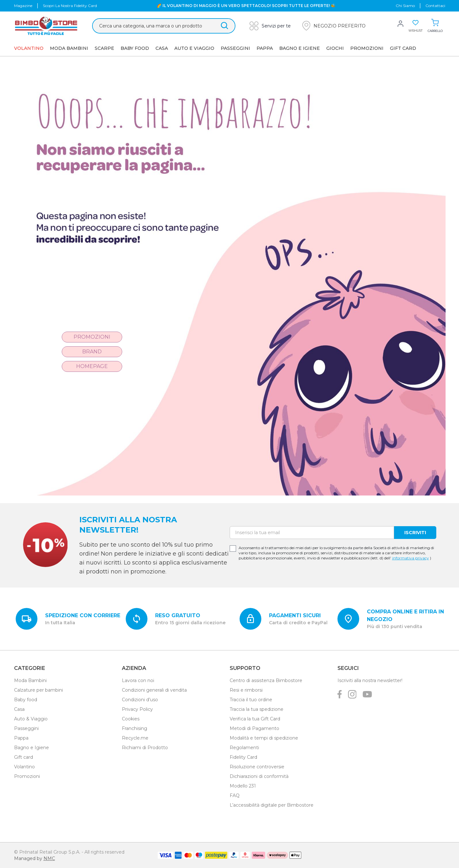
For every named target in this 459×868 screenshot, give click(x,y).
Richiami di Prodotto (145, 748)
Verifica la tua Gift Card (255, 719)
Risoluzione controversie (257, 767)
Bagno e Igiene (300, 48)
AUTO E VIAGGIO (194, 48)
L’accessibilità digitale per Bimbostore (272, 805)
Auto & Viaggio (31, 719)
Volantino (24, 767)
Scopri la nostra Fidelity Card (70, 6)
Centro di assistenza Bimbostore (266, 680)
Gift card (24, 757)
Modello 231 (243, 786)
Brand (92, 352)
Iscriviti (415, 533)
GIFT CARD (403, 48)
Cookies (131, 719)
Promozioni (367, 48)
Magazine (23, 6)
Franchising (135, 728)
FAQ (235, 795)
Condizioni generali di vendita (154, 690)
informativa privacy (411, 558)
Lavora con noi (138, 680)
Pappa (265, 48)
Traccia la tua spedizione (257, 709)
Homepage (92, 366)
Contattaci (435, 6)
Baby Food (135, 48)
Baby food (26, 700)
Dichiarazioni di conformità (259, 776)
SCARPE (104, 48)
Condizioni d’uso (140, 700)
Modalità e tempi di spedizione (264, 738)
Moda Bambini (69, 48)
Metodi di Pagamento (254, 728)
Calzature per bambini (39, 690)
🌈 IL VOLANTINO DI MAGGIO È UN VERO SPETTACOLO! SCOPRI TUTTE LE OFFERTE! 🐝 (246, 6)
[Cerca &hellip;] (164, 26)
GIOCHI (335, 48)
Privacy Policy (137, 709)
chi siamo (405, 6)
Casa (162, 48)
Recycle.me (135, 738)
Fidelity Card (243, 757)
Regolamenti (244, 748)
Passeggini (235, 48)
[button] (334, 26)
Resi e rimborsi (246, 690)
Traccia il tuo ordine (251, 700)
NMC (49, 858)
